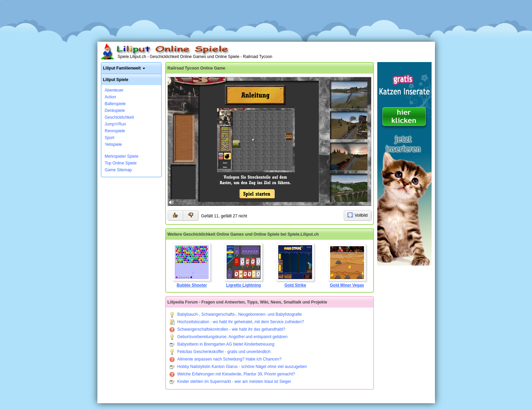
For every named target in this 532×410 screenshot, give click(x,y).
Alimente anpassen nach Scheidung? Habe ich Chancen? (225, 359)
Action (110, 97)
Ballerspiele (115, 104)
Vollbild (361, 215)
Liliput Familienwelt (122, 68)
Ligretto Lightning (244, 265)
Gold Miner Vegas (347, 266)
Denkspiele (115, 111)
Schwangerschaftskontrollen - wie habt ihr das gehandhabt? (227, 329)
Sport (110, 138)
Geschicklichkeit (119, 117)
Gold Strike (295, 265)
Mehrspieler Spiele (122, 156)
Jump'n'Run (116, 124)
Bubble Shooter (192, 265)
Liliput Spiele (116, 80)
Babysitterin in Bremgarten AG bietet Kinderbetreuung (222, 344)
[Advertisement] (266, 19)
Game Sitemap (118, 170)
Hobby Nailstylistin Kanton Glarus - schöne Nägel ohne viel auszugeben (238, 367)
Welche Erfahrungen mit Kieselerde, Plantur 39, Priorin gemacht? (232, 374)
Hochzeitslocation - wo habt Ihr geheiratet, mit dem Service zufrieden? (237, 322)
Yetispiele (113, 144)
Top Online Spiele (121, 163)
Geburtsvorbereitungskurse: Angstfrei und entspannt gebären (229, 337)
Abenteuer (114, 90)
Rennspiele (115, 131)
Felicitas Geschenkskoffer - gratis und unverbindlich (220, 352)
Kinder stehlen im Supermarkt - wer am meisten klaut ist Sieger (230, 382)
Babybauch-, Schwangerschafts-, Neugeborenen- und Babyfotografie (236, 314)
